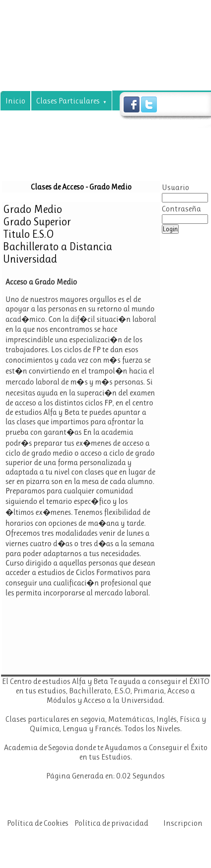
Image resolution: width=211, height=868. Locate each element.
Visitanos (169, 138)
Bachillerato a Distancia (58, 246)
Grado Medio (33, 209)
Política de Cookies (38, 823)
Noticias (23, 158)
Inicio (15, 101)
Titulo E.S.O (29, 234)
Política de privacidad (111, 823)
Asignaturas (30, 121)
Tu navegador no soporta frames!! (81, 474)
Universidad (30, 259)
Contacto (71, 158)
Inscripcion (183, 823)
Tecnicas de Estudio (102, 138)
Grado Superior (37, 222)
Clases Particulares (71, 101)
